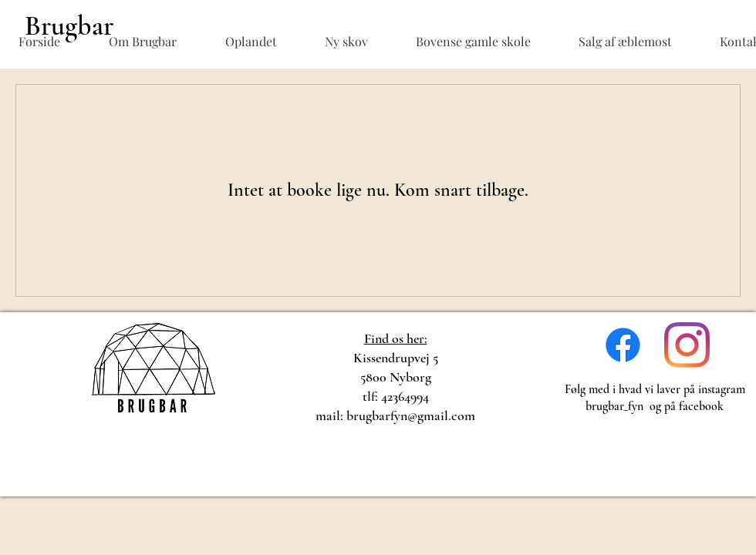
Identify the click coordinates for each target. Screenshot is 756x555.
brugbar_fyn (614, 406)
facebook (701, 406)
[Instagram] (687, 345)
